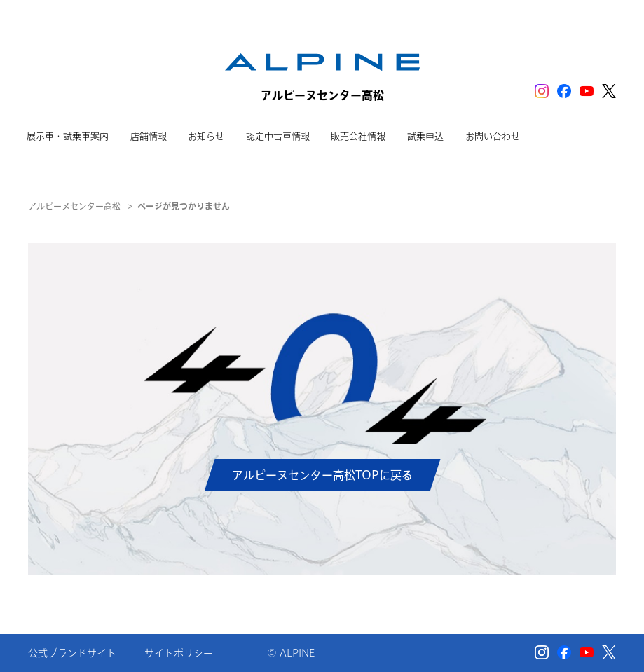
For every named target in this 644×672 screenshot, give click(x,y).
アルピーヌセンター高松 (74, 206)
